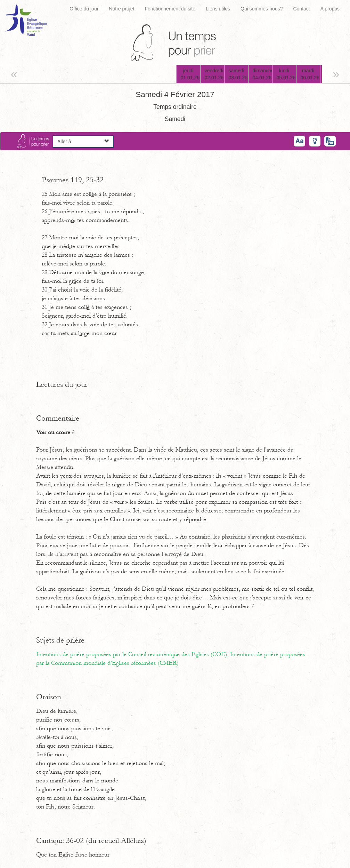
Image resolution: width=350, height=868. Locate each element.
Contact (301, 9)
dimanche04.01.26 (262, 74)
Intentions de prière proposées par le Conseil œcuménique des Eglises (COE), (133, 654)
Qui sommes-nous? (262, 9)
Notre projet (121, 9)
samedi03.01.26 (238, 74)
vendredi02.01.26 (214, 74)
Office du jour (84, 9)
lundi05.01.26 (286, 74)
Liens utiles (218, 9)
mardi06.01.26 (310, 74)
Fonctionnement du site (170, 9)
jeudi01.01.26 (190, 74)
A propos (330, 9)
